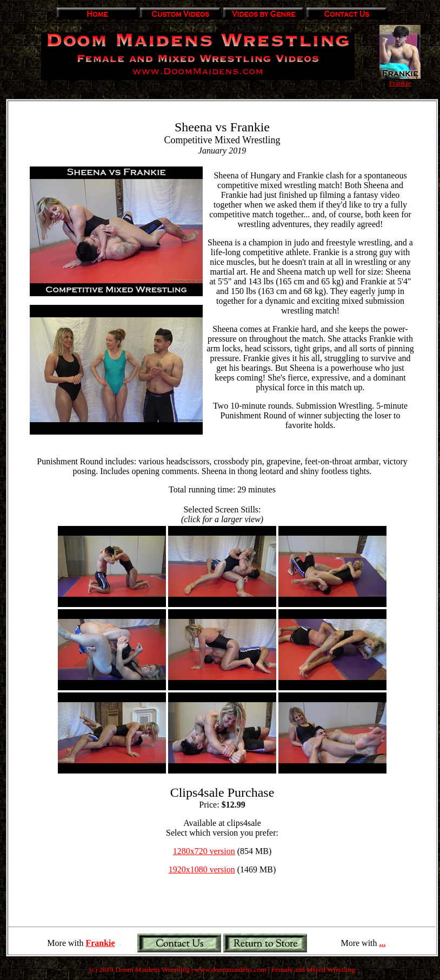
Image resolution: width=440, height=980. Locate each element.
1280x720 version (204, 851)
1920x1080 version (202, 869)
